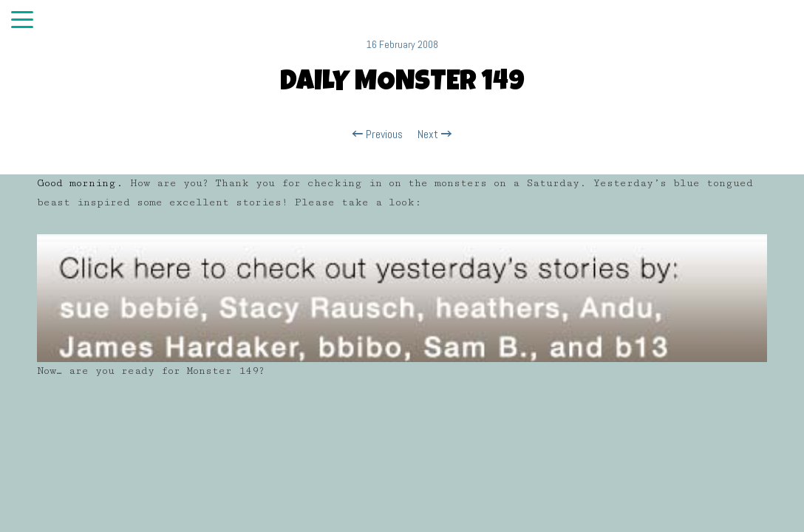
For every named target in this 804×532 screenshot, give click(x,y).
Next (435, 134)
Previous (378, 134)
